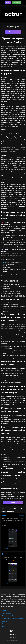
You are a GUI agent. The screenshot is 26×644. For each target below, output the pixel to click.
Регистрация (16, 3)
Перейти (13, 503)
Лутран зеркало (13, 32)
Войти (8, 3)
